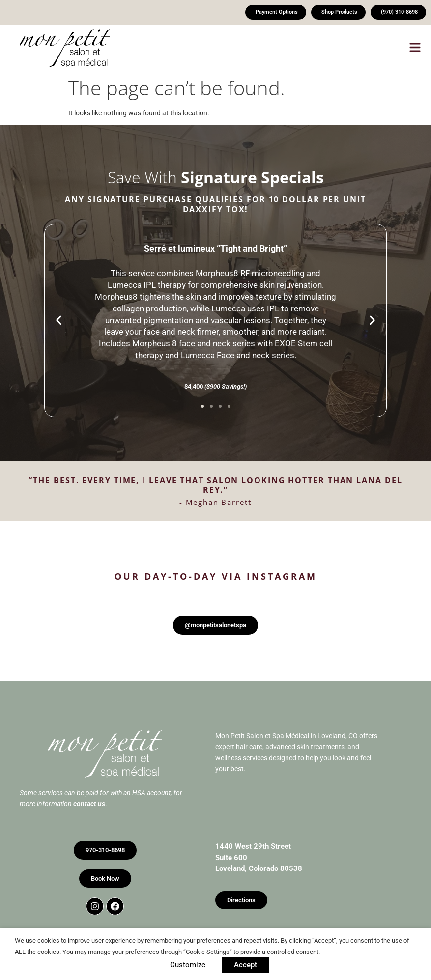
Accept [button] (245, 965)
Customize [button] (188, 965)
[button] (268, 49)
